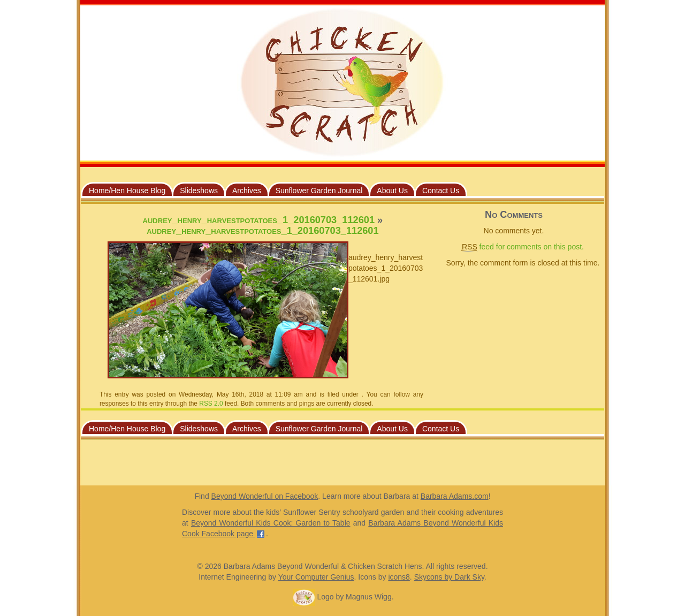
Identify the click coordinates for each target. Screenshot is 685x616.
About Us (392, 191)
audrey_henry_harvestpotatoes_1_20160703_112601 (259, 220)
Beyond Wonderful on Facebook (265, 496)
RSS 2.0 (211, 404)
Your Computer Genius (316, 577)
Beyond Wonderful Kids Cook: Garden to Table (271, 523)
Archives (247, 191)
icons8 (399, 577)
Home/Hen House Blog (127, 191)
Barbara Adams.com (455, 496)
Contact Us (441, 191)
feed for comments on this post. (523, 247)
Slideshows (199, 191)
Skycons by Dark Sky (449, 577)
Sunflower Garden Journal (319, 191)
